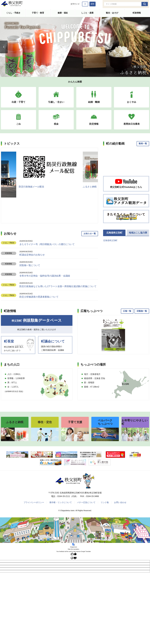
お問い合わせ (120, 503)
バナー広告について (86, 503)
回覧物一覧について (30, 265)
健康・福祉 (63, 13)
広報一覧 (127, 311)
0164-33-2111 (64, 496)
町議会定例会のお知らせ (32, 255)
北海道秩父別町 (114, 233)
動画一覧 (143, 144)
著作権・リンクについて (61, 503)
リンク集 (105, 503)
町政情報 (137, 13)
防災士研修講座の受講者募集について (39, 297)
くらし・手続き (13, 13)
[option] (75, 47)
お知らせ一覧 (90, 234)
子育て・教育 (38, 13)
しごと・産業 (87, 13)
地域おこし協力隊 (138, 233)
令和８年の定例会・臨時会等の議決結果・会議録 (45, 276)
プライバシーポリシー (34, 503)
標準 (93, 4)
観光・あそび (112, 13)
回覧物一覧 (142, 311)
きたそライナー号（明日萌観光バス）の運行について (47, 244)
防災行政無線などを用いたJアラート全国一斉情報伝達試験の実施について (58, 286)
